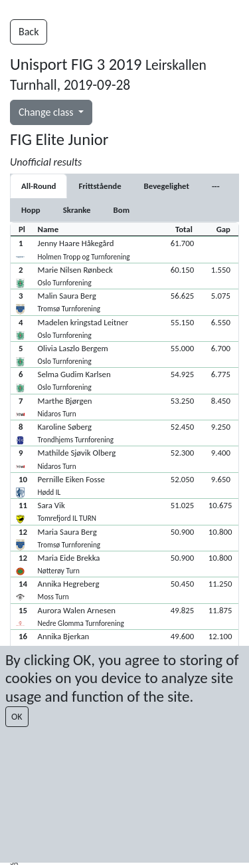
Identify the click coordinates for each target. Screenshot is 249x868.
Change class (47, 112)
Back (29, 32)
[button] (124, 249)
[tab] (100, 186)
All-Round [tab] (39, 186)
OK (17, 717)
